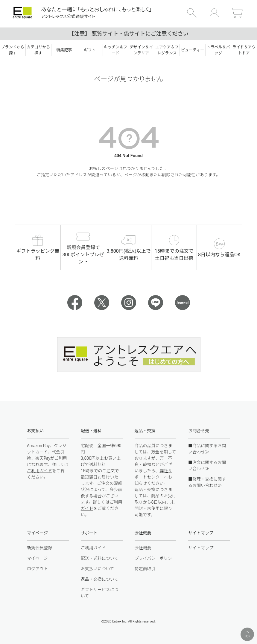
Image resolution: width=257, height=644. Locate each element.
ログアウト (37, 569)
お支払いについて (98, 569)
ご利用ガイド (39, 471)
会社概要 (143, 548)
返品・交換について (100, 579)
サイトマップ (201, 548)
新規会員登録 (39, 548)
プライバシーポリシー (156, 558)
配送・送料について (100, 558)
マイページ (37, 558)
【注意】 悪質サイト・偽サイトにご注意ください (128, 34)
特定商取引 (145, 569)
